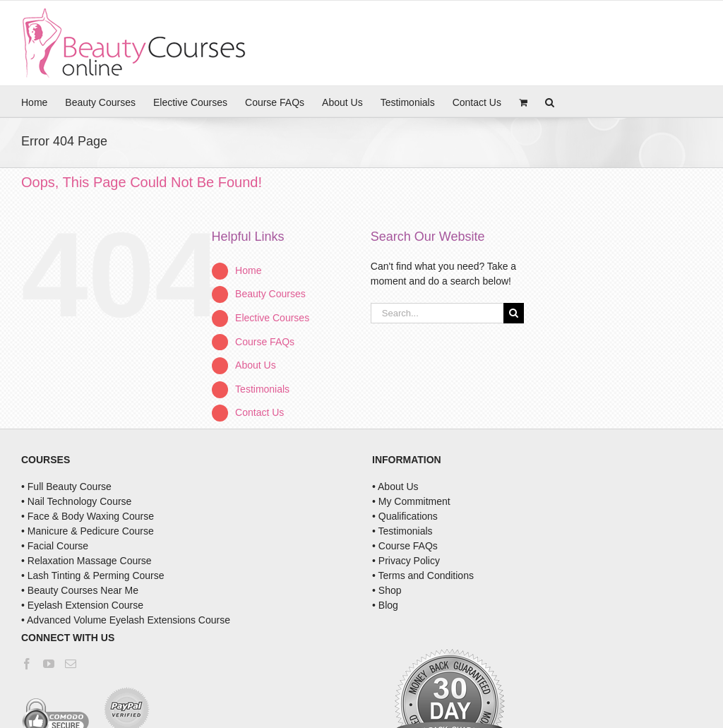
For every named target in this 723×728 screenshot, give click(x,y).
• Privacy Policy (406, 561)
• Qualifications (405, 516)
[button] (550, 101)
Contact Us (259, 412)
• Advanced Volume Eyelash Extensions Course (126, 620)
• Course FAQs (405, 546)
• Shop (387, 590)
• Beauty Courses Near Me (80, 590)
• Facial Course (55, 546)
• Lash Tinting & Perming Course (93, 575)
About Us (256, 365)
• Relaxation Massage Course (86, 561)
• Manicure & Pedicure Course (88, 531)
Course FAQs (265, 342)
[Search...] (437, 313)
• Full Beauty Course (66, 487)
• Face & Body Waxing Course (88, 516)
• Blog (385, 605)
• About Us (395, 487)
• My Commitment (411, 501)
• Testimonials (402, 531)
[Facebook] (27, 664)
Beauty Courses (270, 294)
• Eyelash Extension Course (82, 605)
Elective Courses (272, 318)
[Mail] (71, 664)
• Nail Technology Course (76, 501)
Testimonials (262, 389)
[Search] (514, 313)
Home (248, 270)
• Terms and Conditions (423, 575)
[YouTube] (49, 664)
